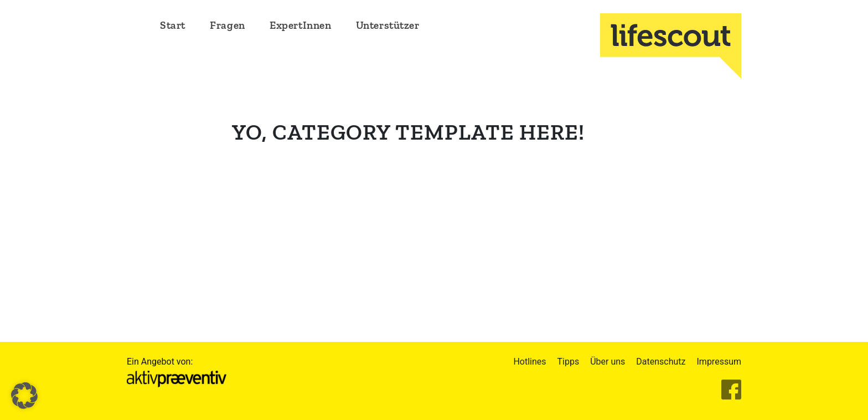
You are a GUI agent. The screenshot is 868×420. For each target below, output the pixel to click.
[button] (24, 396)
